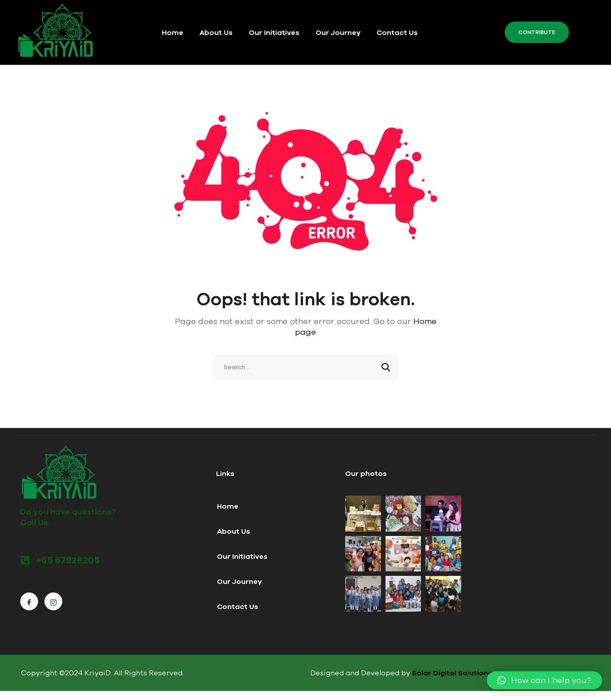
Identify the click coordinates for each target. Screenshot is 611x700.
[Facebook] (29, 601)
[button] (544, 680)
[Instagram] (53, 601)
